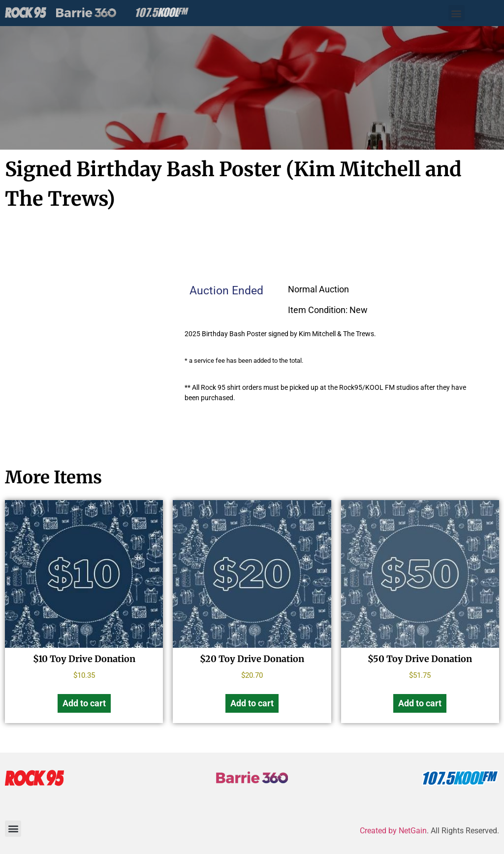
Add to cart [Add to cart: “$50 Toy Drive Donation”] (420, 703)
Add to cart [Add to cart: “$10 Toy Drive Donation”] (84, 703)
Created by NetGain (393, 831)
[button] (457, 13)
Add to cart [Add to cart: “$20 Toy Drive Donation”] (252, 703)
